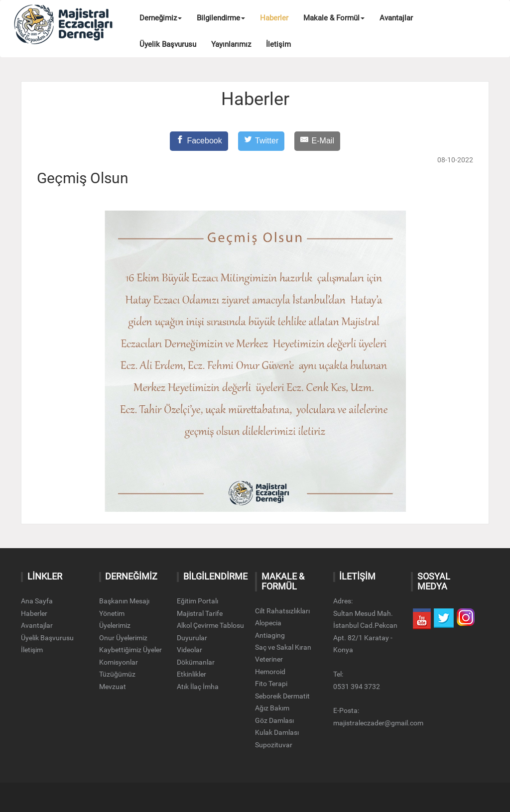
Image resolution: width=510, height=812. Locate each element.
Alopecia (268, 623)
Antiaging (270, 635)
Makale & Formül (334, 18)
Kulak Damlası (277, 732)
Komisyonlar (119, 662)
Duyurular (192, 638)
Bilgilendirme (221, 18)
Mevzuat (113, 687)
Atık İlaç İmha (198, 687)
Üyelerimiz (115, 625)
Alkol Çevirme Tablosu (210, 625)
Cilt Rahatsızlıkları (282, 611)
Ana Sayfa (37, 601)
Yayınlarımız (231, 44)
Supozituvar (274, 745)
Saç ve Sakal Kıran (283, 647)
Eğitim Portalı (197, 601)
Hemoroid (270, 672)
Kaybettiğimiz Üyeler (130, 650)
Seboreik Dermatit (282, 696)
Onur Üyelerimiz (123, 638)
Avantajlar (396, 18)
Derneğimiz (161, 18)
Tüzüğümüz (117, 674)
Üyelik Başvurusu (168, 44)
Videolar (190, 650)
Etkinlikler (191, 674)
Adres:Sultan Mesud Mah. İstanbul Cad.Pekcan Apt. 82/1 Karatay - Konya (365, 625)
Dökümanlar (196, 662)
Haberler (274, 18)
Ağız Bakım (272, 708)
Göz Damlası (274, 720)
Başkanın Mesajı (124, 601)
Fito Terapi (271, 684)
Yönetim (112, 613)
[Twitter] (261, 141)
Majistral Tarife (200, 613)
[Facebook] (199, 141)
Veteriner (269, 659)
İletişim (278, 44)
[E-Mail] (317, 141)
